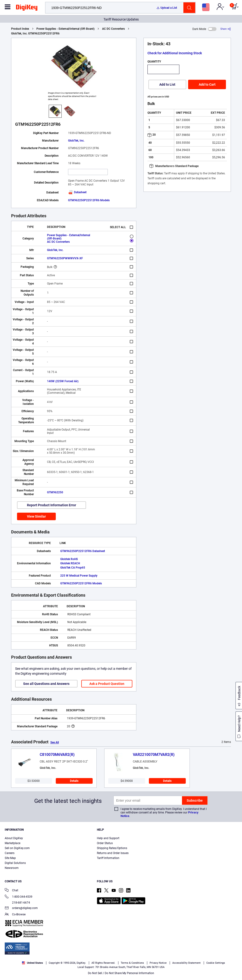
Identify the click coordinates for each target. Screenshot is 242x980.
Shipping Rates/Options (112, 848)
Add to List (167, 84)
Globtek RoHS (69, 559)
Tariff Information (108, 858)
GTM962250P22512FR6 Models (89, 200)
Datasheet (77, 192)
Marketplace (13, 843)
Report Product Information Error (52, 505)
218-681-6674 (17, 903)
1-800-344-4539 (19, 897)
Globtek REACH (70, 563)
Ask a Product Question (107, 684)
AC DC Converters (113, 29)
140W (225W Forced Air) (63, 381)
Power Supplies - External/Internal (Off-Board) (65, 29)
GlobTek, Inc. (76, 141)
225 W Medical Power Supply (79, 576)
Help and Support (108, 838)
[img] (27, 8)
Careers (10, 853)
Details (74, 781)
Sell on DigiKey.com (17, 848)
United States (32, 963)
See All (55, 742)
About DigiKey (14, 838)
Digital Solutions (15, 863)
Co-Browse (15, 915)
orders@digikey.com (21, 908)
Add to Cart (207, 84)
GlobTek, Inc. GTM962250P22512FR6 (35, 34)
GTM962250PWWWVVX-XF (65, 258)
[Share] (226, 29)
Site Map (10, 858)
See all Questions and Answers (46, 684)
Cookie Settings (216, 963)
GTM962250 (55, 492)
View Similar (36, 516)
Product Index (20, 29)
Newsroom (12, 868)
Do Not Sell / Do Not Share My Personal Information (121, 973)
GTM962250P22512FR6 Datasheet (83, 551)
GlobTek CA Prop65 (73, 568)
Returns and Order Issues (113, 853)
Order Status (105, 843)
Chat (11, 891)
